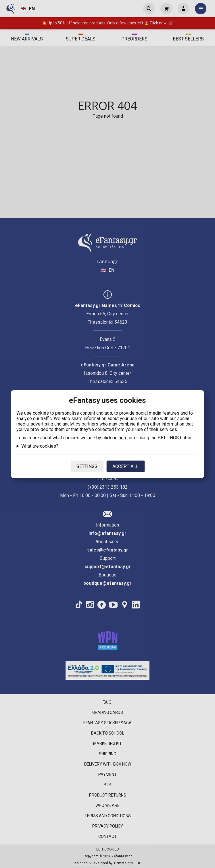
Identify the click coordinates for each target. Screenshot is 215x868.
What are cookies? (40, 446)
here (123, 438)
